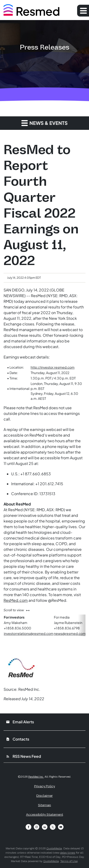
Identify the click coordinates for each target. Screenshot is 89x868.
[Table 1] (44, 383)
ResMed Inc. (36, 777)
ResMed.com (16, 600)
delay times (68, 853)
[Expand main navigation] (83, 11)
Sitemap (44, 805)
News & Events (44, 123)
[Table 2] (44, 625)
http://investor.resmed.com (53, 367)
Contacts (18, 739)
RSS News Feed (23, 756)
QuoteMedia (54, 848)
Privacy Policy (45, 786)
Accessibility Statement (45, 814)
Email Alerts (20, 722)
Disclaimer (44, 796)
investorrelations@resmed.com (29, 633)
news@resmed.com (70, 633)
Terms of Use (69, 861)
